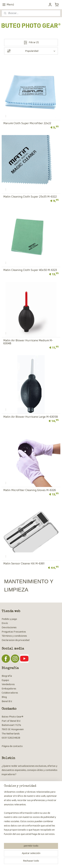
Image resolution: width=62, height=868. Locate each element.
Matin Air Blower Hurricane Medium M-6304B (28, 342)
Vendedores (8, 684)
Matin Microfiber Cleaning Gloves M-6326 (30, 490)
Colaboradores (10, 693)
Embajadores (9, 689)
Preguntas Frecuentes (14, 632)
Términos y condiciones (14, 636)
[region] (31, 814)
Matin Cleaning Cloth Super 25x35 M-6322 (30, 197)
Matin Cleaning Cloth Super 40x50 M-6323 (30, 270)
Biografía (7, 676)
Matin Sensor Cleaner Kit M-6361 (24, 564)
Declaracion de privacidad (16, 640)
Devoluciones (9, 628)
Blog (4, 697)
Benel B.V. (7, 701)
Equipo (5, 680)
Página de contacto (12, 746)
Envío (5, 623)
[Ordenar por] (31, 51)
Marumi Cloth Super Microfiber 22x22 (27, 123)
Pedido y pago (9, 619)
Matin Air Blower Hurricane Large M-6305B (31, 417)
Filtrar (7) (31, 42)
